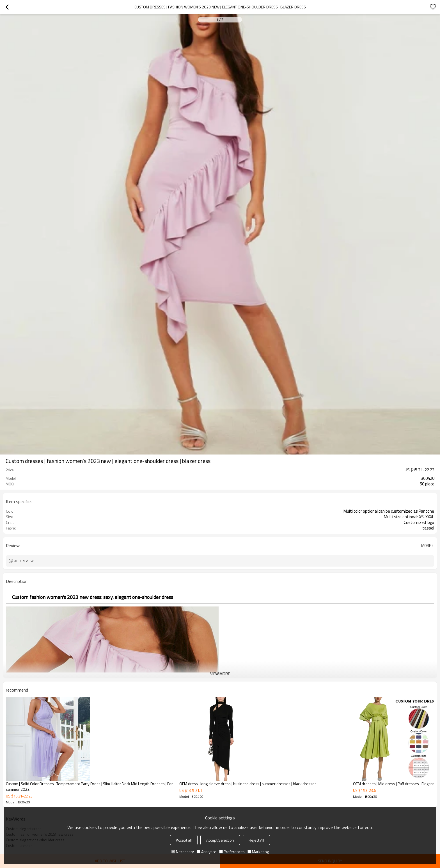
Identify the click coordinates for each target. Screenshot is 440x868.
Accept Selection (220, 840)
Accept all (184, 840)
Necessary (183, 852)
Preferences (232, 852)
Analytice (207, 852)
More (426, 546)
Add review (24, 561)
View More (220, 674)
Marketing (258, 852)
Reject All (256, 840)
